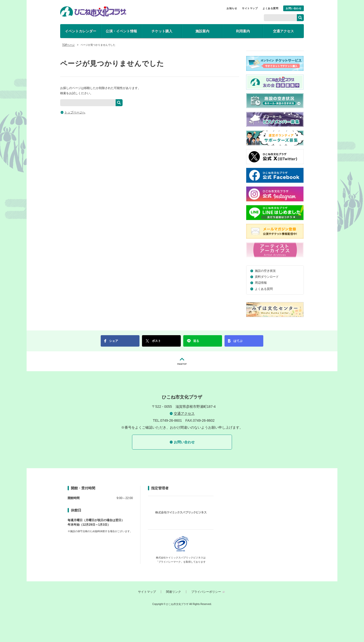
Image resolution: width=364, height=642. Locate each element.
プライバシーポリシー (206, 592)
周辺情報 (261, 283)
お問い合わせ (294, 8)
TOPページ (68, 45)
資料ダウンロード (267, 277)
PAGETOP (182, 361)
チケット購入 (162, 31)
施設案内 (202, 31)
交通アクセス (283, 31)
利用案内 (243, 31)
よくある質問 (270, 8)
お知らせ (232, 8)
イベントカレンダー (81, 31)
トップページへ (75, 112)
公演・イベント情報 (121, 31)
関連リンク (174, 592)
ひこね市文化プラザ (93, 11)
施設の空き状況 (265, 271)
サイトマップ (250, 8)
